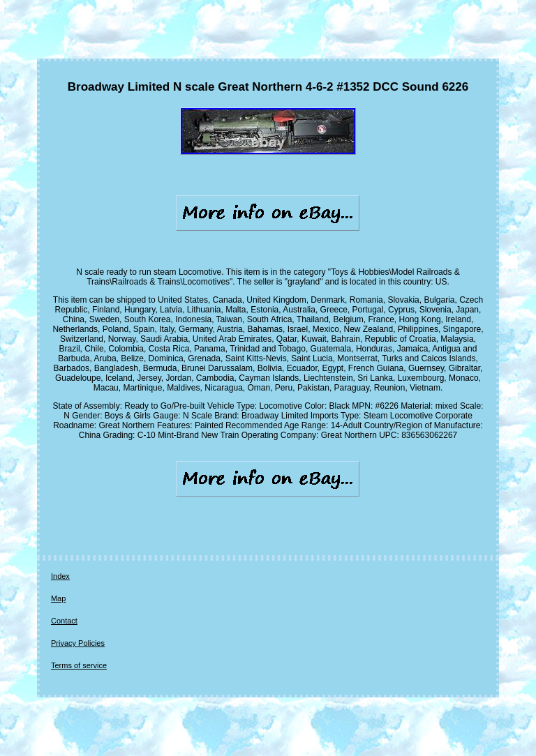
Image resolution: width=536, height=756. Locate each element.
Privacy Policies (78, 643)
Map (58, 598)
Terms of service (79, 665)
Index (60, 576)
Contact (64, 621)
